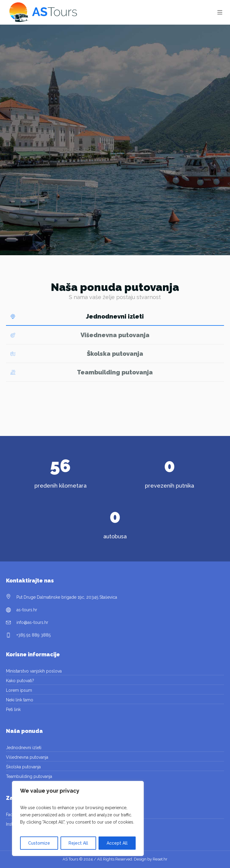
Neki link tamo (20, 700)
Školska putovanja (23, 767)
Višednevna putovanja (27, 757)
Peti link (13, 709)
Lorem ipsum (19, 690)
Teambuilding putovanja (29, 776)
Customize (39, 843)
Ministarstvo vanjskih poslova (34, 671)
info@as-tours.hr (32, 622)
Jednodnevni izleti (24, 748)
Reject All (78, 843)
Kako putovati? (20, 681)
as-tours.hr (27, 610)
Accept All (117, 843)
